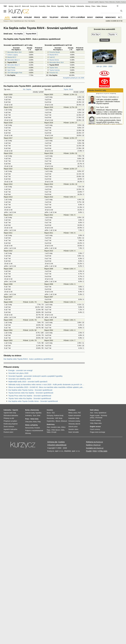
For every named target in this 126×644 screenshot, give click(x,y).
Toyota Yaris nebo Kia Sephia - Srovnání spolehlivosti (30, 398)
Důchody (28, 433)
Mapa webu (98, 423)
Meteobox (112, 2)
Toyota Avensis (54, 70)
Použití (89, 451)
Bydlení (28, 17)
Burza (49, 413)
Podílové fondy (58, 416)
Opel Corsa (11, 70)
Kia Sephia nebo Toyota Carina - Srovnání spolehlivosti (30, 390)
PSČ (79, 413)
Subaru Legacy (13, 55)
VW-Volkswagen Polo (15, 73)
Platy (39, 422)
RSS (95, 451)
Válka (98, 6)
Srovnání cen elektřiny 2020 (20, 379)
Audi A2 (52, 57)
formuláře (76, 432)
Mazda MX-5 (12, 57)
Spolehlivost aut (19, 21)
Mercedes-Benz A (13, 60)
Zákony (88, 6)
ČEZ (53, 413)
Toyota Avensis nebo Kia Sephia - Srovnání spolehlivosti (31, 393)
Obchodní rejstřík (93, 2)
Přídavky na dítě (9, 418)
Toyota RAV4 (31, 34)
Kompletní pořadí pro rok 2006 (74, 78)
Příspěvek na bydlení (10, 421)
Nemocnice (111, 17)
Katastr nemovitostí (75, 416)
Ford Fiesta (11, 68)
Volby (92, 423)
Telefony (54, 17)
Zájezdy (102, 2)
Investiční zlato (55, 427)
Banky (27, 410)
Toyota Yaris (54, 68)
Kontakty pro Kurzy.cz (95, 448)
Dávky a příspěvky (31, 425)
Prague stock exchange (97, 432)
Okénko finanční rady (97, 90)
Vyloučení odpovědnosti (57, 445)
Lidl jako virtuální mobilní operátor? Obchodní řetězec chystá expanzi (108, 109)
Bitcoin (54, 6)
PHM (53, 430)
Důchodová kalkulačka (11, 416)
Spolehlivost (102, 413)
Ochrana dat (52, 442)
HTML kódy (103, 451)
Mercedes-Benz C (14, 65)
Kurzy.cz (6, 21)
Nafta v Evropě (52, 432)
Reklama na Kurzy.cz (94, 442)
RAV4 (71, 89)
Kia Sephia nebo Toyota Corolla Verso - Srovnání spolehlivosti (33, 401)
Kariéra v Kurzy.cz (93, 445)
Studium (124, 2)
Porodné (37, 428)
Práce (94, 6)
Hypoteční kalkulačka (10, 429)
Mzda (35, 422)
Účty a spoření (78, 17)
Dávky (90, 17)
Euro (34, 416)
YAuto (107, 2)
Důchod (64, 17)
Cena (96, 413)
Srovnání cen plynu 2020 (18, 373)
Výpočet (15, 410)
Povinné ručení (8, 432)
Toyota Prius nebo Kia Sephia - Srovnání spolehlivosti (30, 396)
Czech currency (95, 429)
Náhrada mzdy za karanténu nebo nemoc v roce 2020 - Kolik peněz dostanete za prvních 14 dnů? (47, 384)
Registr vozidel (95, 416)
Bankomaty (35, 410)
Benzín (58, 430)
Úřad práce (29, 422)
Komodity (42, 6)
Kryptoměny (51, 421)
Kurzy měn (34, 6)
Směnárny (28, 416)
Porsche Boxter (55, 52)
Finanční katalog (95, 420)
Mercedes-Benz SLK (14, 52)
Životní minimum (9, 427)
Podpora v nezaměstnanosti (34, 431)
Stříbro (63, 427)
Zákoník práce (73, 427)
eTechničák (99, 418)
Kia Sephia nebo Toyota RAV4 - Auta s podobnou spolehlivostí (28, 359)
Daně (70, 432)
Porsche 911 (54, 73)
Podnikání (72, 410)
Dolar (39, 416)
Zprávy (11, 6)
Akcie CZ (18, 6)
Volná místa (34, 419)
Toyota (66, 89)
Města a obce (73, 413)
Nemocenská (29, 428)
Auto (11, 21)
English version (95, 427)
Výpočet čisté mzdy (10, 413)
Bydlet (118, 2)
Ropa (49, 430)
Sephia (29, 89)
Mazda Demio (54, 60)
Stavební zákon (73, 429)
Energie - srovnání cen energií (20, 370)
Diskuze (104, 6)
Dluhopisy (50, 416)
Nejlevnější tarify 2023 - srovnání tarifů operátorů (28, 382)
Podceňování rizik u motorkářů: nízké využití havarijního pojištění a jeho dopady (110, 99)
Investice (50, 410)
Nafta (63, 430)
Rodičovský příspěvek (11, 424)
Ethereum (64, 421)
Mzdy (45, 17)
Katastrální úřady (74, 418)
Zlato (48, 6)
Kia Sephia (18, 34)
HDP (57, 418)
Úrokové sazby (30, 413)
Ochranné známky (74, 421)
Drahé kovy (51, 424)
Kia (24, 89)
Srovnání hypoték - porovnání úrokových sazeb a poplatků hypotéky (35, 376)
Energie (73, 6)
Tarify (67, 6)
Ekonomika (50, 418)
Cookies (61, 442)
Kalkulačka (80, 6)
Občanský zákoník (74, 424)
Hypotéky (61, 6)
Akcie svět (25, 6)
